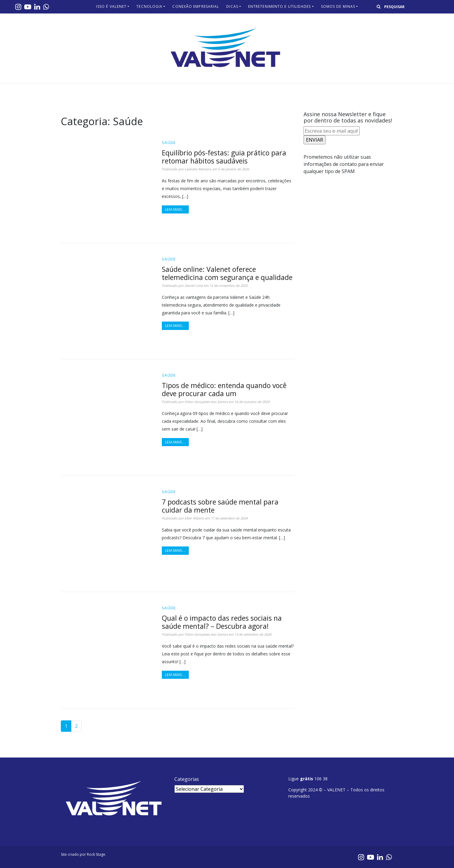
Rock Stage (96, 854)
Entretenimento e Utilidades (280, 6)
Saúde (169, 143)
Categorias (187, 779)
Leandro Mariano (198, 169)
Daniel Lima (194, 285)
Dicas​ (232, 6)
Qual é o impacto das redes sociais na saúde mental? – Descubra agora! (222, 622)
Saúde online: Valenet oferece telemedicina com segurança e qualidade (227, 273)
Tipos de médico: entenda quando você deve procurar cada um (224, 389)
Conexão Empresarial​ (196, 6)
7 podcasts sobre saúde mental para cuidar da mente (220, 506)
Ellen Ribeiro (194, 518)
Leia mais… (175, 209)
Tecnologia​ (149, 6)
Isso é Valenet (111, 6)
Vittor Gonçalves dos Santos (206, 402)
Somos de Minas (338, 6)
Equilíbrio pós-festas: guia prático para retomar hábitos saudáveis (224, 157)
